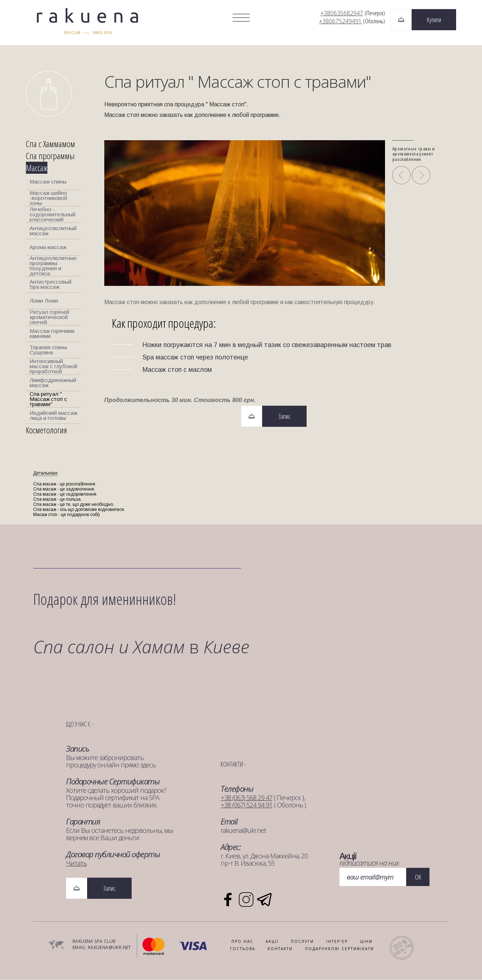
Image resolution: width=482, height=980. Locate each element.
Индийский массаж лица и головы (53, 416)
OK (418, 877)
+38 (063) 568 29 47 (246, 798)
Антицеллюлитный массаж (53, 231)
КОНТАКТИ (280, 949)
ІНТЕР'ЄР (337, 942)
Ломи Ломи (44, 301)
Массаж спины (48, 182)
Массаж (37, 168)
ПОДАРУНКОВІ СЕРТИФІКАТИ (340, 949)
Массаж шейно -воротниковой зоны (48, 198)
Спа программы (50, 156)
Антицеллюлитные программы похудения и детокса (53, 266)
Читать (76, 863)
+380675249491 (340, 21)
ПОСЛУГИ (302, 942)
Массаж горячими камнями (52, 334)
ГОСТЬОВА (243, 949)
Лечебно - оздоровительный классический (53, 215)
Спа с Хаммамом (50, 144)
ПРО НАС (242, 942)
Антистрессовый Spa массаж (50, 285)
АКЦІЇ (272, 942)
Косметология (46, 430)
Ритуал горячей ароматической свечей (49, 318)
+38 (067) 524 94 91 (246, 805)
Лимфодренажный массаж (53, 383)
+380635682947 (342, 13)
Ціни (366, 942)
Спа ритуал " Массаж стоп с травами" (48, 400)
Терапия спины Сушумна (48, 350)
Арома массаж (48, 247)
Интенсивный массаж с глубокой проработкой (53, 367)
